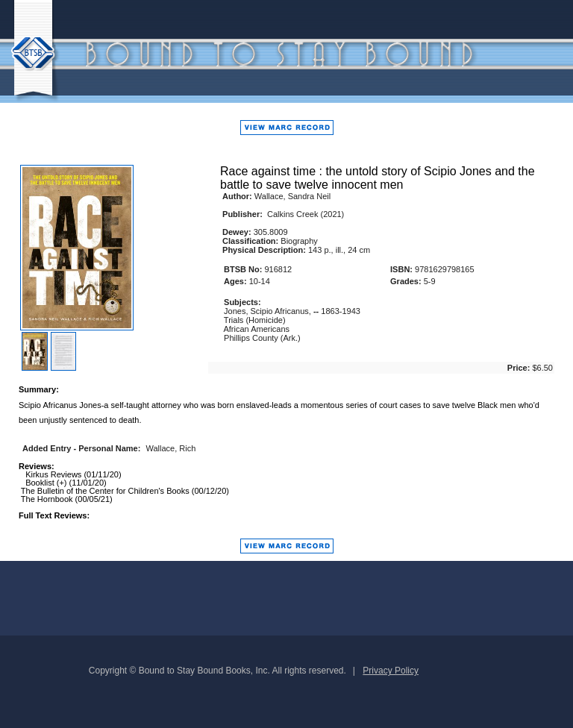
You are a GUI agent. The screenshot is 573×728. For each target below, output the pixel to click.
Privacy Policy (391, 671)
